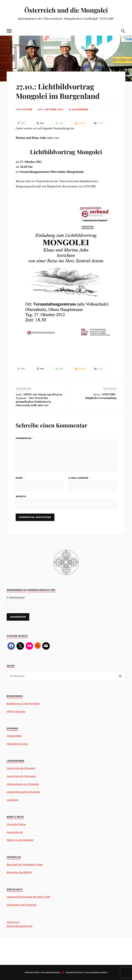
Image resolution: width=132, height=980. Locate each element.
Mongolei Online (16, 824)
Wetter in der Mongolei (20, 840)
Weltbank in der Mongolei (22, 905)
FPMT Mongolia (16, 711)
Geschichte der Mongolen (21, 776)
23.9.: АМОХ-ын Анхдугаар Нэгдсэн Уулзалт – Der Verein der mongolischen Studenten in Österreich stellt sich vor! (39, 400)
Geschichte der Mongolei (21, 768)
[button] (25, 123)
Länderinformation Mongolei (23, 792)
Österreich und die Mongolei (66, 10)
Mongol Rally (14, 736)
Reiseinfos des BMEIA (19, 872)
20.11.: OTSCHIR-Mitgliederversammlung (101, 396)
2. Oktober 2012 (53, 109)
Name (20, 478)
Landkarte (12, 800)
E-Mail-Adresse (79, 478)
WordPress (53, 972)
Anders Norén (99, 972)
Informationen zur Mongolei (23, 784)
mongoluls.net (15, 832)
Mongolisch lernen (17, 744)
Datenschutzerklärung (19, 926)
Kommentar (25, 438)
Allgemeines (80, 109)
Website (21, 496)
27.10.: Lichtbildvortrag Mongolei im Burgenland (58, 91)
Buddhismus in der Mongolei (23, 703)
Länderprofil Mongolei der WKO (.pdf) (28, 897)
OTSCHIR (27, 109)
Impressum (13, 922)
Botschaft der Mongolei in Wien (25, 864)
